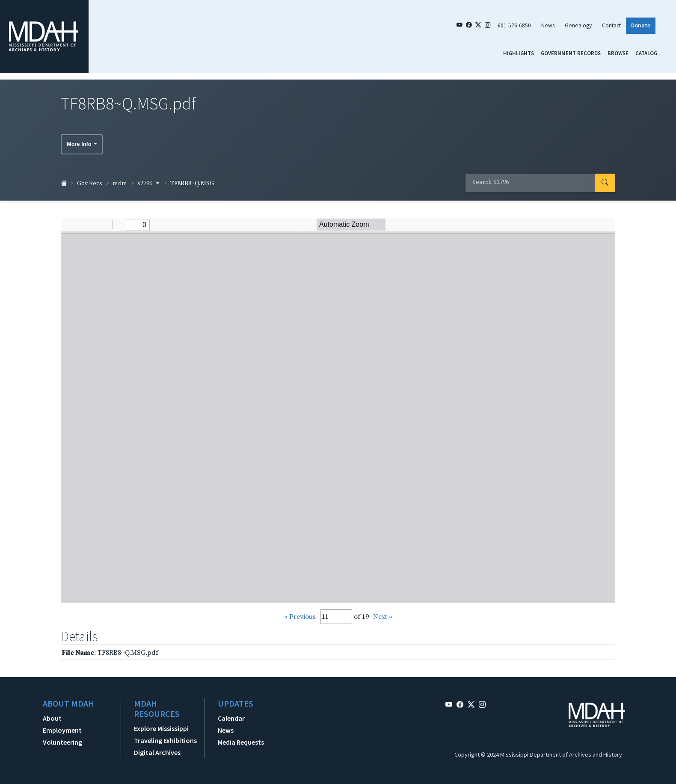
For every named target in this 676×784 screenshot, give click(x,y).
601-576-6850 (514, 25)
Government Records (571, 53)
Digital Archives (157, 748)
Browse (618, 53)
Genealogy (578, 25)
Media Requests (241, 738)
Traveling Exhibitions (165, 737)
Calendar (231, 714)
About (52, 714)
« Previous (300, 612)
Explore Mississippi (161, 725)
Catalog (646, 53)
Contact (611, 25)
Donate (641, 25)
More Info (80, 140)
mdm (120, 180)
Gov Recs (90, 180)
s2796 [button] (149, 179)
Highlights (519, 53)
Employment (62, 726)
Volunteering (62, 738)
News (548, 25)
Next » (383, 612)
